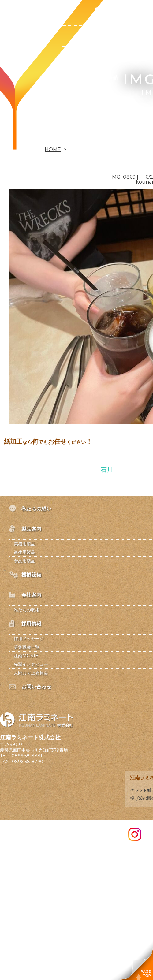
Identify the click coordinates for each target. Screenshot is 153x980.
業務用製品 (105, 36)
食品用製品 (105, 77)
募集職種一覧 (27, 647)
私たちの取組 (27, 610)
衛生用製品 (105, 56)
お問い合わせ (47, 139)
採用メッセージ (29, 639)
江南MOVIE (26, 656)
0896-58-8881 (27, 756)
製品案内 (105, 10)
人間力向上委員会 (31, 673)
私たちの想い (47, 10)
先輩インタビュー (31, 664)
